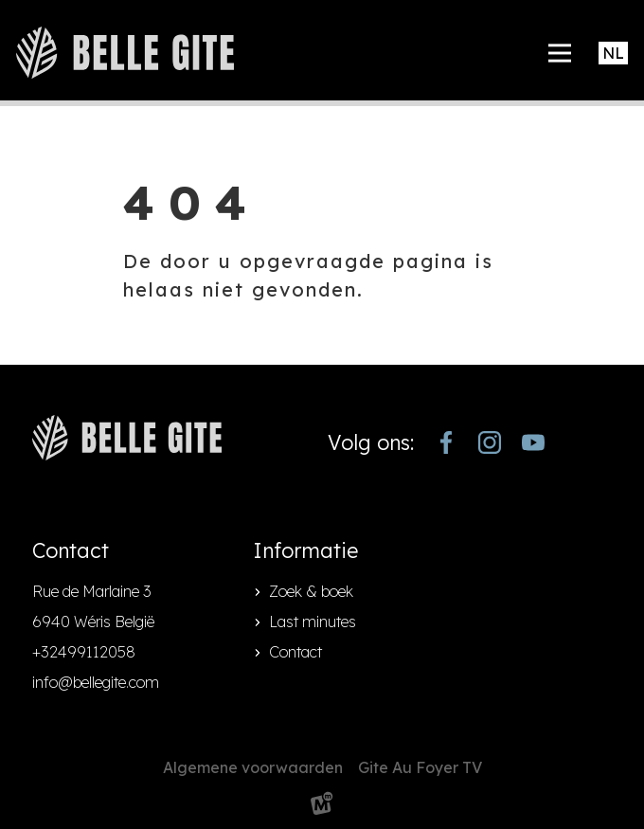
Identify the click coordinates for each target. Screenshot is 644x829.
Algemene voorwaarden (253, 767)
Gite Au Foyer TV (420, 767)
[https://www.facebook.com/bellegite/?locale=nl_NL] (446, 442)
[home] (125, 53)
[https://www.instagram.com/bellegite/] (490, 442)
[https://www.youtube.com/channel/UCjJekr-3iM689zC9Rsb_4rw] (533, 442)
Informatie (306, 550)
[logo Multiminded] (322, 807)
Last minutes (313, 622)
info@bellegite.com (96, 682)
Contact (295, 652)
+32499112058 (84, 652)
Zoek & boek (311, 591)
